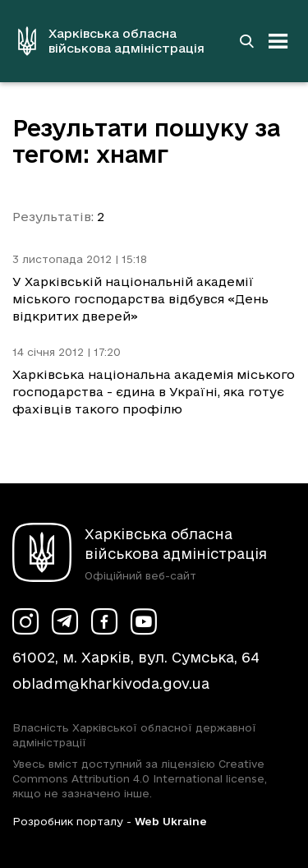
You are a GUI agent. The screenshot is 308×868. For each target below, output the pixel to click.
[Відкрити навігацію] (278, 41)
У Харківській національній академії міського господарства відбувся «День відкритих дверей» (140, 299)
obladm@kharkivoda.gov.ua (111, 683)
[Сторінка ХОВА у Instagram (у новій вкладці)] (25, 621)
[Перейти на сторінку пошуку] (246, 41)
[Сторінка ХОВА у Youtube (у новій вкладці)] (144, 621)
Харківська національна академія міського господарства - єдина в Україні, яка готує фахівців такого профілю (154, 392)
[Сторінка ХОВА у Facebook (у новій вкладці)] (104, 621)
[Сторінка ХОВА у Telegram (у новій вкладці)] (65, 621)
